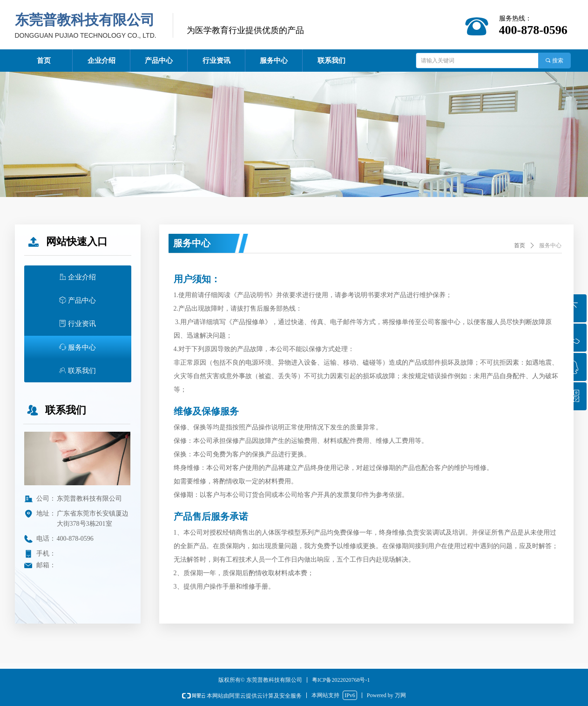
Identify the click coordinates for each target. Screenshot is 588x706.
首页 (520, 245)
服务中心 (550, 245)
